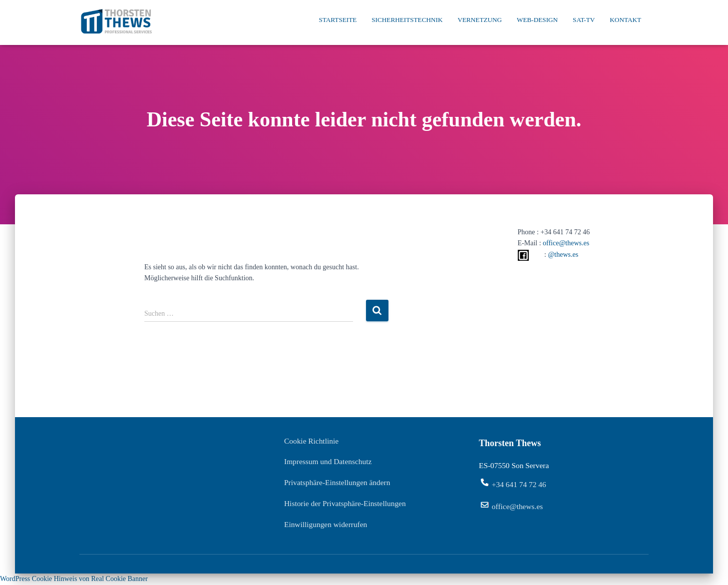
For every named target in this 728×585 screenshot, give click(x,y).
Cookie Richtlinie (311, 441)
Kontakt (625, 20)
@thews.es (563, 255)
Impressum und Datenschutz (328, 461)
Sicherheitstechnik (407, 20)
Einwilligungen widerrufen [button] (326, 524)
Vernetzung (480, 20)
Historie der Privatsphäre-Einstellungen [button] (345, 503)
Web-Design (537, 20)
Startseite (338, 20)
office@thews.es (566, 243)
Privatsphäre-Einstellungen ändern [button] (337, 482)
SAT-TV (584, 20)
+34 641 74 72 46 (519, 484)
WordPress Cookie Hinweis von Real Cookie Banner (74, 579)
